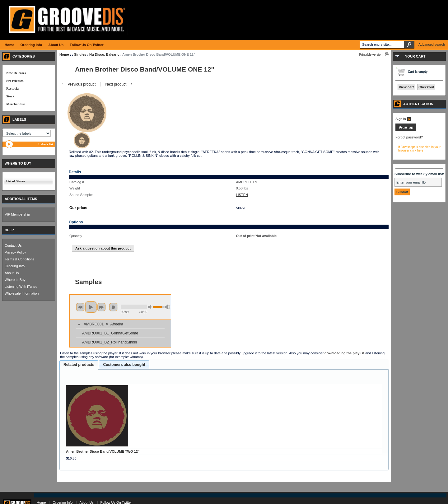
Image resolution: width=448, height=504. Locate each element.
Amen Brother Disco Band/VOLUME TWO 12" (103, 451)
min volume (151, 307)
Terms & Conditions (19, 259)
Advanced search (432, 44)
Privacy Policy (15, 252)
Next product (119, 84)
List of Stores (15, 181)
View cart (406, 87)
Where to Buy (15, 280)
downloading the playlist (344, 353)
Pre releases (15, 81)
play (91, 307)
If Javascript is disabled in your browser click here (419, 149)
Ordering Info (15, 266)
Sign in (403, 119)
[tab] (79, 365)
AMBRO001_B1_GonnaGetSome (110, 333)
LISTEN (242, 195)
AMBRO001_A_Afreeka (103, 324)
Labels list (46, 144)
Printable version (371, 55)
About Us (12, 273)
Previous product (78, 84)
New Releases (16, 73)
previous (80, 307)
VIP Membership (17, 214)
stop (113, 307)
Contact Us (13, 245)
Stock (10, 96)
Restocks (13, 88)
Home (64, 54)
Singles (80, 54)
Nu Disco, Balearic (104, 54)
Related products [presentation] (79, 365)
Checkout (426, 87)
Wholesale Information (22, 293)
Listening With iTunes (21, 287)
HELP (9, 230)
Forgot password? (409, 137)
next (101, 307)
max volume (167, 307)
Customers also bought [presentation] (124, 365)
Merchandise (16, 104)
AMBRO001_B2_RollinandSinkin (110, 342)
